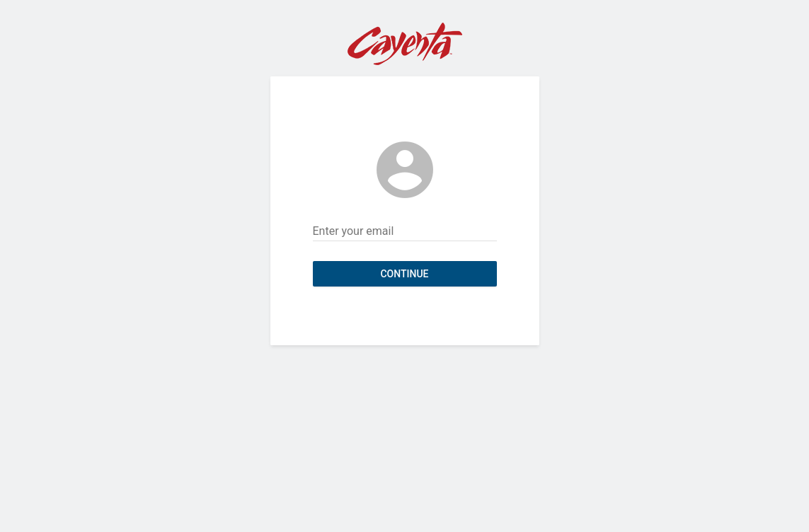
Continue (405, 274)
